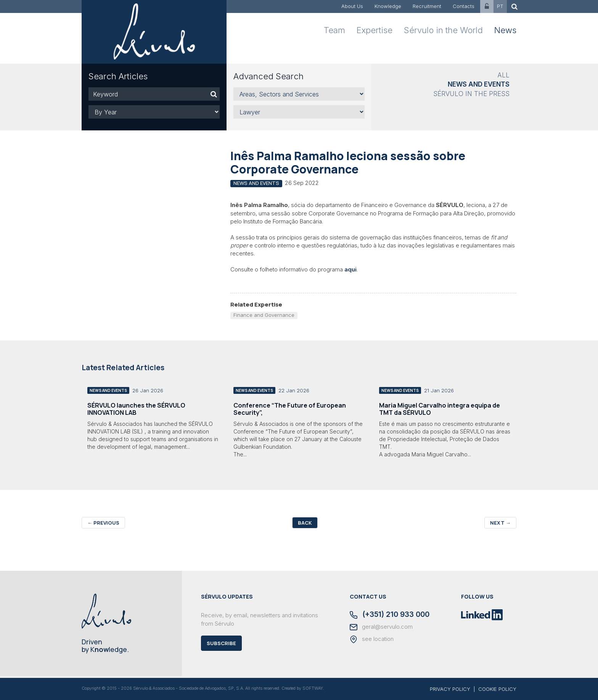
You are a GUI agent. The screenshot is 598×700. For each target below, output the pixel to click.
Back (305, 523)
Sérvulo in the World (443, 30)
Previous (103, 523)
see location (372, 639)
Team (334, 30)
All (503, 75)
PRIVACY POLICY (450, 689)
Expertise (375, 30)
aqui (350, 269)
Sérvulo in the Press (471, 94)
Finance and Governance (264, 315)
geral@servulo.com (381, 627)
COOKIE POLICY (497, 689)
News (505, 30)
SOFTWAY (313, 688)
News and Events (479, 84)
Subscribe (221, 643)
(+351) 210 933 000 (390, 615)
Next (500, 523)
